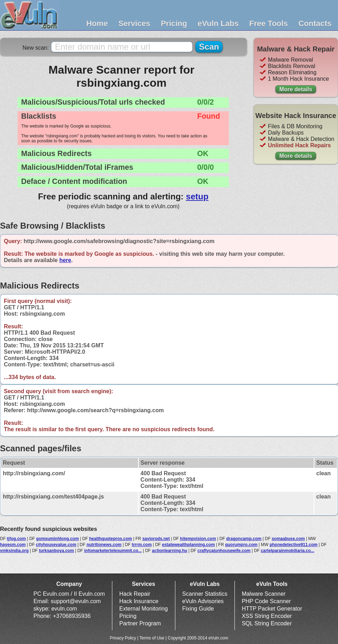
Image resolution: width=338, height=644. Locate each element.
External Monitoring (144, 609)
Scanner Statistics (205, 594)
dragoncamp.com (244, 539)
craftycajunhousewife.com (224, 551)
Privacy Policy (123, 638)
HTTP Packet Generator (272, 609)
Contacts (315, 23)
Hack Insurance (139, 601)
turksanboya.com (57, 551)
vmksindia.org (14, 551)
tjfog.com (16, 539)
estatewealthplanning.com (188, 545)
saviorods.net (156, 539)
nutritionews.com (104, 545)
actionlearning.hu (170, 551)
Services (134, 23)
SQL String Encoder (267, 623)
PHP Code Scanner (266, 601)
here (65, 260)
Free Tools (269, 23)
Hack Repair (135, 594)
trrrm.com (142, 545)
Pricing (174, 23)
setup (197, 196)
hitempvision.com (198, 539)
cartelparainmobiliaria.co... (288, 551)
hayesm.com (13, 545)
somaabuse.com (288, 539)
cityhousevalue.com (56, 545)
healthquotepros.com (111, 539)
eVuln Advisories (203, 601)
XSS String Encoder (267, 616)
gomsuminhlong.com (57, 539)
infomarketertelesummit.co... (113, 551)
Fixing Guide (198, 609)
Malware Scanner (264, 594)
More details (296, 89)
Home (97, 23)
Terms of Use (152, 638)
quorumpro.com (241, 545)
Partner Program (140, 623)
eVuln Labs (218, 23)
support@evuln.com (76, 601)
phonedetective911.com (294, 545)
